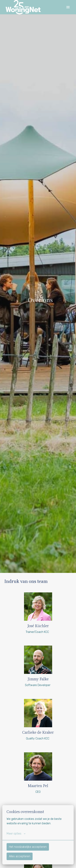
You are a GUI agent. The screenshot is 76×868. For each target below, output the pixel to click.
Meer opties (16, 834)
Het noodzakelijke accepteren (28, 847)
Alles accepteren (20, 856)
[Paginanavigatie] (68, 7)
